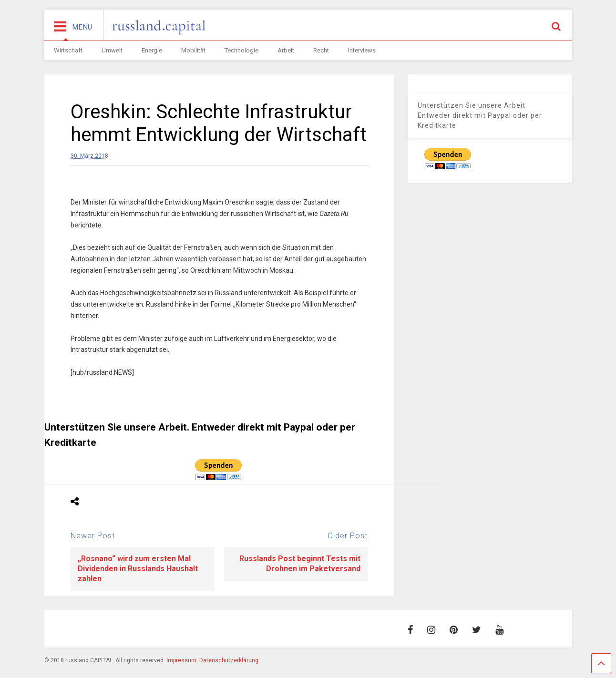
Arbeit (286, 50)
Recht (321, 50)
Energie (152, 50)
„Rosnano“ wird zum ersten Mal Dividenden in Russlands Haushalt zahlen (138, 569)
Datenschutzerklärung (229, 660)
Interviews (362, 50)
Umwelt (112, 50)
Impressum (181, 660)
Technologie (241, 50)
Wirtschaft (68, 50)
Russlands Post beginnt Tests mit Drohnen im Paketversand (300, 564)
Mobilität (193, 50)
